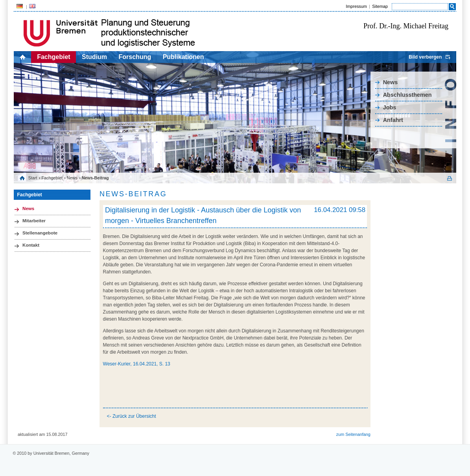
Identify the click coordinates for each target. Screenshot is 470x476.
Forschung (135, 57)
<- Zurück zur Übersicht (132, 416)
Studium (94, 57)
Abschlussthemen (407, 95)
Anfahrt (393, 120)
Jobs (390, 107)
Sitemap (380, 6)
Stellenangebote (40, 233)
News (391, 82)
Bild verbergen (425, 57)
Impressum (356, 6)
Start (33, 178)
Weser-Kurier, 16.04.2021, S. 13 (137, 364)
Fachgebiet (53, 57)
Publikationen (183, 57)
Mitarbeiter (34, 221)
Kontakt (31, 245)
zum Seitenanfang (353, 434)
